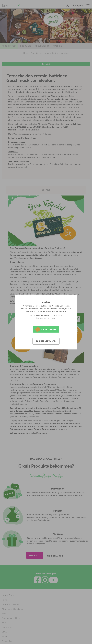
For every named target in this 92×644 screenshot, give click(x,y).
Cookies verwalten (46, 341)
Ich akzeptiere (46, 329)
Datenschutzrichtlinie (46, 318)
